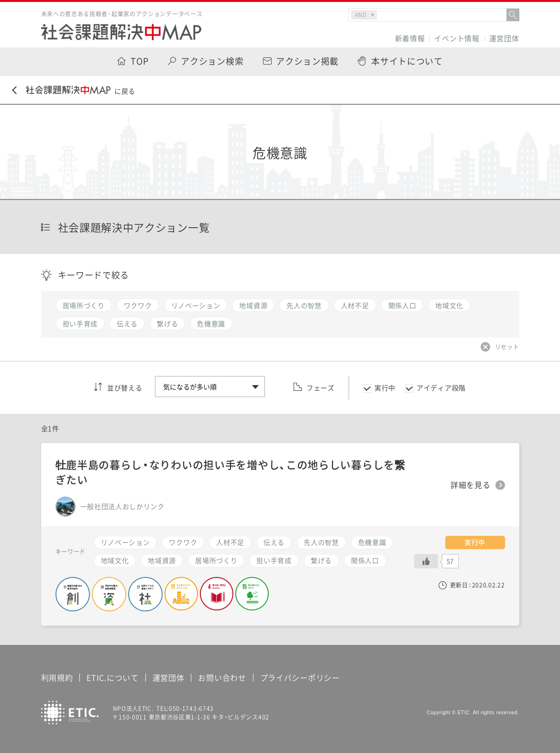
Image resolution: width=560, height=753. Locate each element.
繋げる (321, 560)
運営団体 (504, 39)
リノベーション (126, 542)
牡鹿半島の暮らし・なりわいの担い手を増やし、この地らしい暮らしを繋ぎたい (231, 472)
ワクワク (183, 542)
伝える (274, 542)
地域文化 (115, 560)
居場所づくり (216, 560)
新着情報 (410, 39)
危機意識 (372, 542)
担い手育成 (274, 560)
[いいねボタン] (426, 561)
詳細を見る (471, 485)
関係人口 (365, 560)
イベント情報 (457, 39)
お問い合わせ (222, 677)
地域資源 (162, 560)
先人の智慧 (321, 542)
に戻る (74, 91)
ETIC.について (112, 677)
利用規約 (57, 677)
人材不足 (230, 542)
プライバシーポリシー (300, 677)
